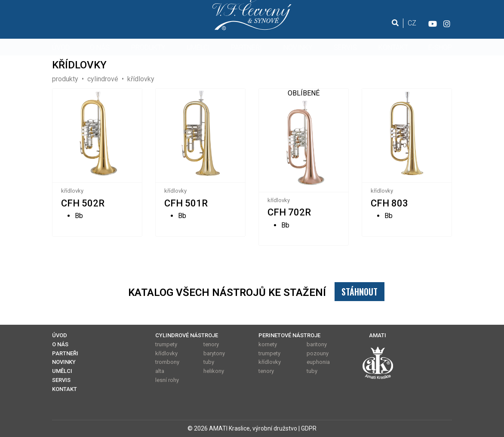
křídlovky (72, 191)
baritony (317, 344)
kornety (268, 344)
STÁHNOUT (360, 292)
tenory (211, 344)
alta (160, 371)
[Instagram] (447, 23)
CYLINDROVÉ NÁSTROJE (187, 335)
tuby (209, 362)
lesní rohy (167, 380)
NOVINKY (298, 48)
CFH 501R (186, 203)
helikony (214, 371)
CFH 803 (389, 203)
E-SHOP (440, 48)
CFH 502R (83, 203)
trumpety (166, 344)
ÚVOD (61, 48)
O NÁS (100, 48)
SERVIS (345, 48)
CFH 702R (289, 212)
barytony (214, 353)
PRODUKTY (148, 48)
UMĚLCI (198, 48)
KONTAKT (393, 48)
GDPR (309, 428)
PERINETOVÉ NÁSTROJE (289, 335)
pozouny (318, 353)
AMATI (378, 335)
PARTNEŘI (246, 48)
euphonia (318, 362)
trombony (167, 362)
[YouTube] (432, 23)
